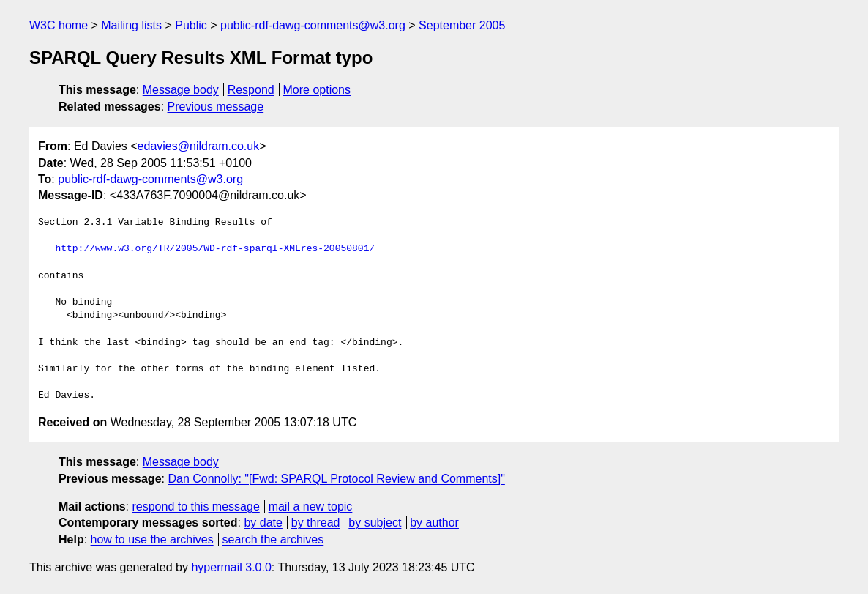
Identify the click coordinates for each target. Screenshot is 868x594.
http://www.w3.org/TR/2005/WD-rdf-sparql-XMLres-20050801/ (215, 249)
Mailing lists (131, 25)
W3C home (59, 25)
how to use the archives (152, 539)
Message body (181, 90)
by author (434, 523)
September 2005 (462, 25)
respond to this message (195, 506)
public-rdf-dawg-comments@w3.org (313, 25)
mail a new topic (311, 506)
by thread (316, 523)
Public (191, 25)
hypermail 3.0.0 (231, 567)
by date (263, 523)
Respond (251, 90)
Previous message (216, 107)
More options (317, 90)
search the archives (273, 539)
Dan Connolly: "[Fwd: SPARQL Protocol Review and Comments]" (336, 479)
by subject (375, 523)
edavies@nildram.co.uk (199, 146)
